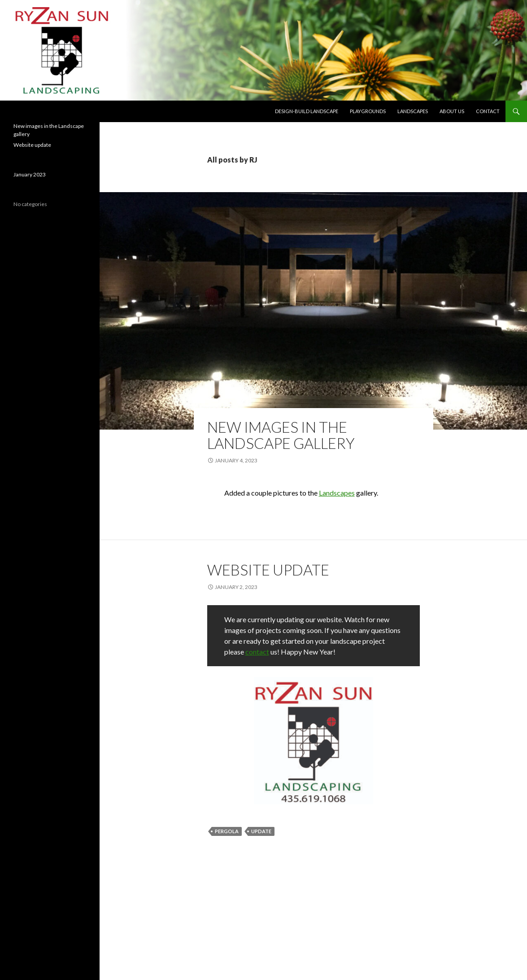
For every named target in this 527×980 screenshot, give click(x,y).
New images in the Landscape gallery (281, 435)
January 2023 (30, 174)
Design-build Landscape (307, 111)
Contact (488, 111)
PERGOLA (227, 831)
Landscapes (413, 111)
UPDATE (261, 831)
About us (452, 111)
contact (257, 652)
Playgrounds (368, 111)
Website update (268, 570)
